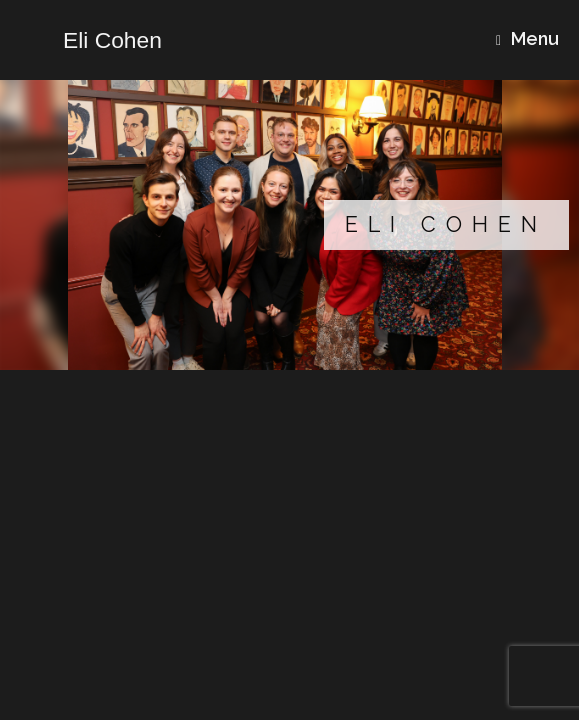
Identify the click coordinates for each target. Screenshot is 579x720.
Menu (527, 39)
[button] (289, 225)
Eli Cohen (446, 224)
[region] (289, 225)
